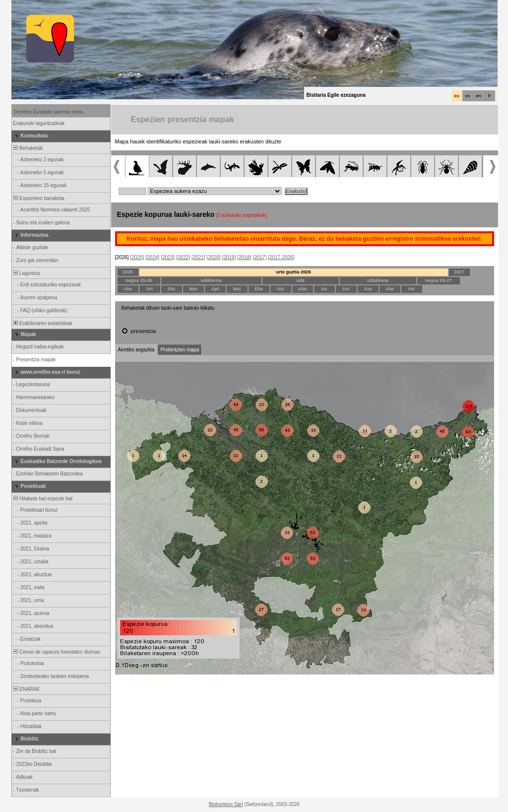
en (478, 96)
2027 (459, 272)
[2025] (137, 257)
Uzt (281, 289)
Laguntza (26, 273)
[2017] (259, 257)
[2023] (168, 257)
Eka (259, 289)
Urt (150, 289)
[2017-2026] (281, 257)
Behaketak (28, 148)
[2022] (183, 257)
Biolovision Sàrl (226, 804)
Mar (193, 289)
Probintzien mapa (180, 350)
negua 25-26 (139, 280)
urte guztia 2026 (293, 272)
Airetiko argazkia (136, 350)
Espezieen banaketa (38, 198)
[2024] (152, 257)
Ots (172, 289)
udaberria (211, 280)
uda (300, 280)
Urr (346, 289)
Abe (128, 289)
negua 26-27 (439, 280)
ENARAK (26, 689)
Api (215, 289)
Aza (368, 289)
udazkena (378, 280)
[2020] (214, 257)
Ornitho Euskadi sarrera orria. (49, 112)
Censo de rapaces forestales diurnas (56, 652)
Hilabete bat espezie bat (43, 499)
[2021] (198, 257)
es (468, 96)
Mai (237, 289)
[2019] (229, 257)
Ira (324, 289)
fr (490, 96)
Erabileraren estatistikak (42, 323)
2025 (128, 272)
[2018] (245, 257)
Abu (302, 289)
